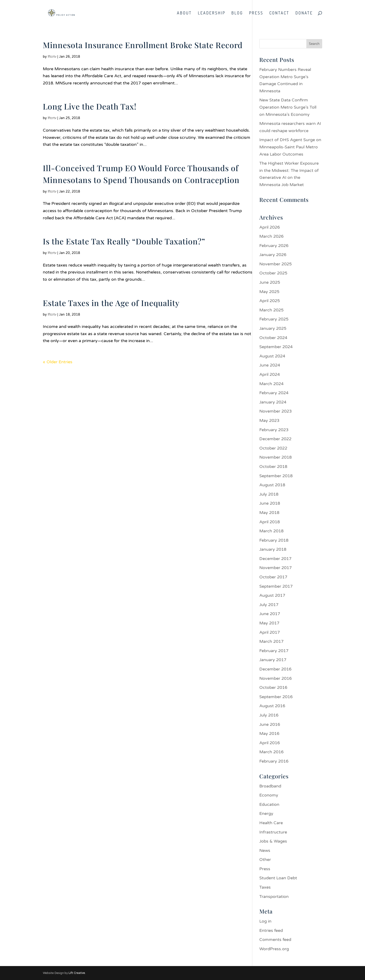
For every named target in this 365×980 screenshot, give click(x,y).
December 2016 (275, 669)
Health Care (271, 823)
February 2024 (274, 393)
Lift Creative (77, 973)
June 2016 (270, 724)
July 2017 (269, 605)
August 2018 (272, 485)
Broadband (270, 786)
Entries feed (271, 930)
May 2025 (269, 292)
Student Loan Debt (278, 878)
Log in (265, 921)
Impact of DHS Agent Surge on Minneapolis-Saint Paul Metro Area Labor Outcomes (290, 147)
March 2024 (271, 384)
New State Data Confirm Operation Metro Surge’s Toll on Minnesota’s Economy (288, 107)
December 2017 (275, 559)
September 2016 (276, 697)
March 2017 (271, 641)
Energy (266, 813)
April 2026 (270, 227)
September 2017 (276, 586)
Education (269, 804)
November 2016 (275, 678)
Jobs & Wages (273, 841)
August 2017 (272, 595)
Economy (269, 795)
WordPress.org (274, 949)
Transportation (274, 897)
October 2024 (273, 338)
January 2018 (273, 549)
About (184, 13)
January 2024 (273, 402)
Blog (237, 13)
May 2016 (269, 733)
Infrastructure (273, 832)
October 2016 (273, 687)
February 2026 (274, 246)
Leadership (212, 13)
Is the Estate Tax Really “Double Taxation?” (124, 241)
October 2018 (273, 467)
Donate (304, 13)
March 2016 (271, 752)
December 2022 (275, 439)
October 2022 (273, 448)
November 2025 (275, 264)
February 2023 (274, 430)
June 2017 (270, 614)
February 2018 (274, 540)
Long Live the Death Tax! (90, 106)
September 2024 (276, 347)
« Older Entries (58, 362)
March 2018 (271, 531)
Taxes (265, 887)
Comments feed (275, 940)
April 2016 (270, 743)
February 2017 (274, 651)
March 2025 (271, 310)
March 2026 (271, 236)
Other (265, 860)
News (265, 850)
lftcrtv (52, 57)
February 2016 (274, 761)
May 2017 (269, 623)
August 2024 (272, 356)
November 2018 (275, 457)
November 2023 (275, 411)
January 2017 (273, 660)
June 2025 (270, 282)
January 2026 (273, 255)
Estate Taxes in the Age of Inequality (111, 303)
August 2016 (272, 706)
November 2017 (275, 568)
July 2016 (269, 715)
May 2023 (269, 420)
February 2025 (274, 319)
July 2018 (269, 494)
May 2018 (269, 513)
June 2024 (270, 365)
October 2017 (273, 577)
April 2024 (270, 374)
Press (256, 13)
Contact (279, 13)
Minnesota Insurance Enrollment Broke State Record (143, 45)
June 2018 (270, 503)
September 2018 (276, 476)
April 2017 (270, 632)
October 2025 (273, 273)
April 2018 (270, 522)
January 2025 (273, 328)
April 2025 (270, 301)
